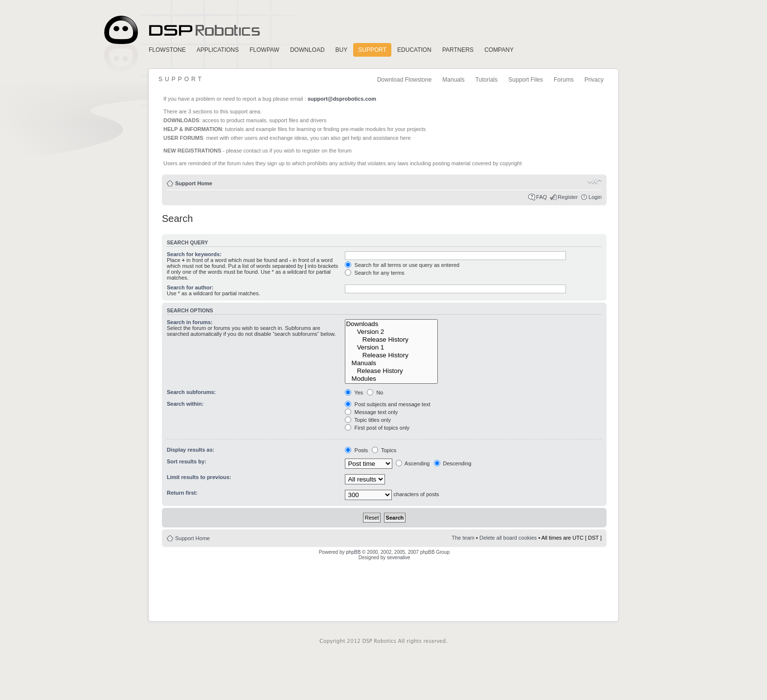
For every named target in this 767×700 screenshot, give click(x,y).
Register (568, 197)
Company (499, 50)
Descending (453, 463)
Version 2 (391, 332)
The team (463, 538)
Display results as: (191, 450)
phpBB (353, 552)
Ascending (413, 463)
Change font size (595, 181)
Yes (354, 393)
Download (307, 50)
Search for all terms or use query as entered (402, 265)
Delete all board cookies (508, 538)
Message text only (371, 412)
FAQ (541, 197)
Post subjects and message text (387, 404)
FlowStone (167, 50)
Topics (384, 450)
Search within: (185, 404)
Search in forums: (190, 322)
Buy (342, 50)
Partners (458, 50)
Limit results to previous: (199, 477)
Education (414, 50)
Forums (564, 80)
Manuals (453, 80)
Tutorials (487, 80)
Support (372, 50)
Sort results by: (187, 461)
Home (180, 30)
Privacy (594, 80)
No (375, 393)
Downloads (391, 324)
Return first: (182, 493)
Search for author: (190, 287)
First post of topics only (377, 428)
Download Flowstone (404, 80)
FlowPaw (264, 50)
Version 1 (391, 348)
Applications (218, 50)
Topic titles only (368, 420)
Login (595, 197)
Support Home (194, 183)
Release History (391, 340)
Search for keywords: (194, 254)
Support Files (526, 80)
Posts (356, 450)
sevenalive (398, 558)
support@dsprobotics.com (342, 99)
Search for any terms (374, 273)
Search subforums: (191, 392)
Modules (391, 379)
